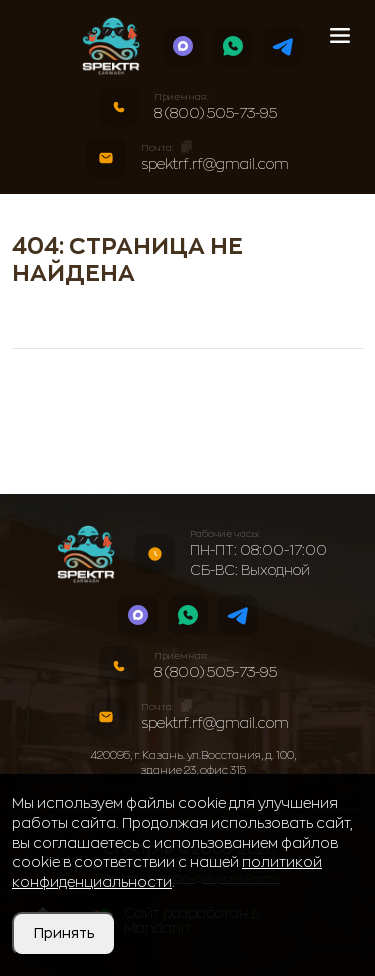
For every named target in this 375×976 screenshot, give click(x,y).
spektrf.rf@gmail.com (215, 164)
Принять (64, 933)
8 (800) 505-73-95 (215, 113)
